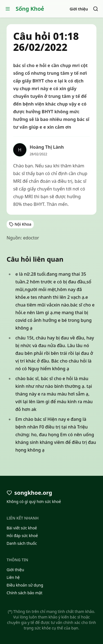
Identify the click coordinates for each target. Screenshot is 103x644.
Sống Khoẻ (30, 9)
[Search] (96, 9)
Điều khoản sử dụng (25, 585)
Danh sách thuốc (22, 543)
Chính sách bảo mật (24, 593)
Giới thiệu (79, 9)
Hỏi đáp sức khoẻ (22, 536)
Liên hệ (13, 577)
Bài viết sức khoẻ (22, 528)
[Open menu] (8, 9)
